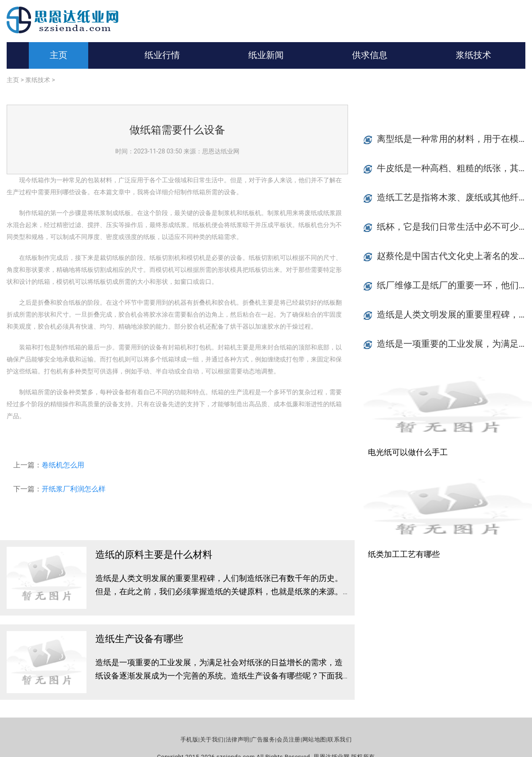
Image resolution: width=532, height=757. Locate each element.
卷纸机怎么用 (63, 465)
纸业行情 (162, 55)
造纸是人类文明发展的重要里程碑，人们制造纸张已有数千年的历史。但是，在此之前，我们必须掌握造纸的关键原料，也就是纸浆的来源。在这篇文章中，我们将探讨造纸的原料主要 (219, 591)
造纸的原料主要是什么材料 (154, 555)
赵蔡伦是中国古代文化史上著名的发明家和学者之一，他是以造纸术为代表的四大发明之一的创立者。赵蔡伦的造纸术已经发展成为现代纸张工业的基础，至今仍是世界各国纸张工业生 (454, 256)
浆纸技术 (473, 55)
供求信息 (370, 55)
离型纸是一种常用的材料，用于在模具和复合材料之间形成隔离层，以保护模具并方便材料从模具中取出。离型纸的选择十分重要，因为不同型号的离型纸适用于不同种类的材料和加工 (454, 139)
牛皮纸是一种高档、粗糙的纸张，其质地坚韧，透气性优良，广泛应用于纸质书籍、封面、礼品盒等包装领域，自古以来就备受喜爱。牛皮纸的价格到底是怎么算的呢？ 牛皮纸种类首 (454, 168)
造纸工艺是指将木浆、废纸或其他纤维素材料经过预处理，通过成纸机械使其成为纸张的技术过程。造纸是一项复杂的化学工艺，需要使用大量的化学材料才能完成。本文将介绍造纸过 (454, 197)
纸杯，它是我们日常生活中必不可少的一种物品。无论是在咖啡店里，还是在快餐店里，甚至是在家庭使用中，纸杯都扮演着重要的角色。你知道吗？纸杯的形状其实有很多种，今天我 (454, 227)
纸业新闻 (266, 55)
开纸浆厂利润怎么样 (74, 489)
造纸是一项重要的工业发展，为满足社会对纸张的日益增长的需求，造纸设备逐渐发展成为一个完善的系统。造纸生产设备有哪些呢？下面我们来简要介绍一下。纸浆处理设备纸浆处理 (219, 676)
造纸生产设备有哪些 (139, 639)
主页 (59, 55)
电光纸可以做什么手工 (408, 452)
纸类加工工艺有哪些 (404, 554)
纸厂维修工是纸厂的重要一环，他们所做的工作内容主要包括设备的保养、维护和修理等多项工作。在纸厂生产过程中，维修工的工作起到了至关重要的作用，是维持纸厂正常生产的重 (454, 285)
